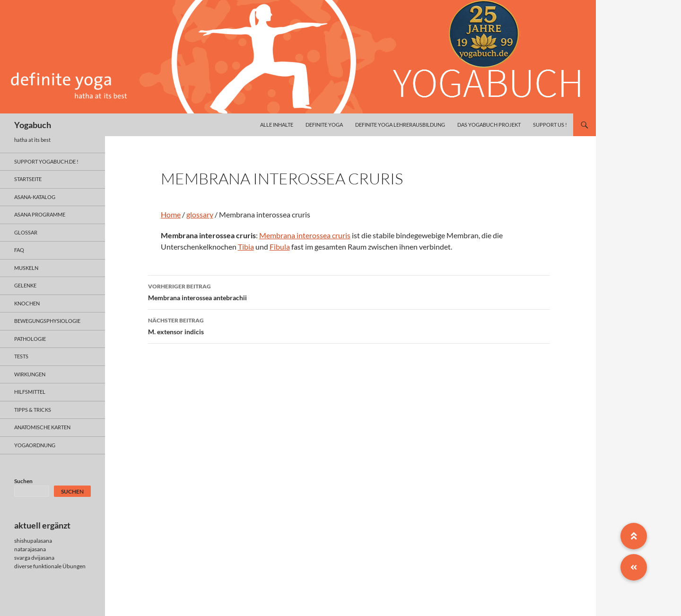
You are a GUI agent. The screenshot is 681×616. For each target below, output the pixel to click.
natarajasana (30, 549)
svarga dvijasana (34, 558)
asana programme (40, 214)
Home (171, 214)
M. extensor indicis (349, 325)
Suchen (23, 481)
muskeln (26, 268)
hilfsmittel (30, 392)
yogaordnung (35, 445)
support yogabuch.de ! (46, 161)
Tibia (246, 247)
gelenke (25, 285)
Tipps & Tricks (33, 410)
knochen (27, 303)
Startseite (28, 179)
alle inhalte (277, 125)
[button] (634, 567)
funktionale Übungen (59, 566)
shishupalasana (33, 541)
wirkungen (30, 374)
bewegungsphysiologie (47, 321)
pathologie (30, 339)
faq (19, 250)
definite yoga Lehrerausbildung (400, 125)
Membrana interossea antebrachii (349, 291)
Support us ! (550, 125)
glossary (200, 214)
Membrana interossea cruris (305, 235)
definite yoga (324, 125)
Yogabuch (33, 125)
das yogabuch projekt (489, 125)
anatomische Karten (42, 427)
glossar (26, 232)
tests (21, 356)
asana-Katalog (35, 197)
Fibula (280, 247)
